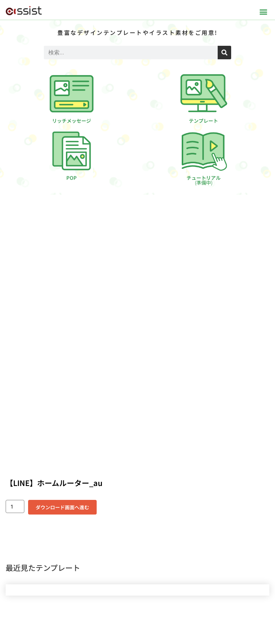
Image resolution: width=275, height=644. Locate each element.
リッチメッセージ (72, 121)
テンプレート (203, 121)
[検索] (224, 53)
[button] (263, 11)
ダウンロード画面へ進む (62, 507)
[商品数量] (15, 506)
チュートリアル (204, 180)
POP (72, 178)
